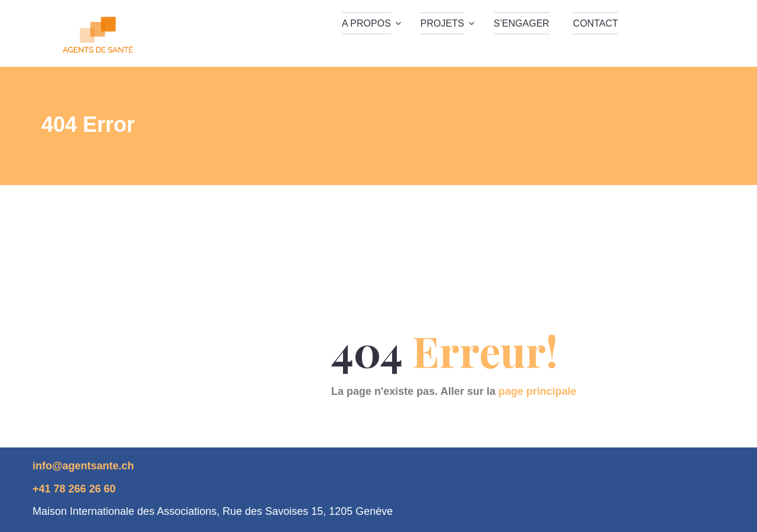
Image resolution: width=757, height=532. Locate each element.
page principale (538, 391)
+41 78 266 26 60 (74, 489)
